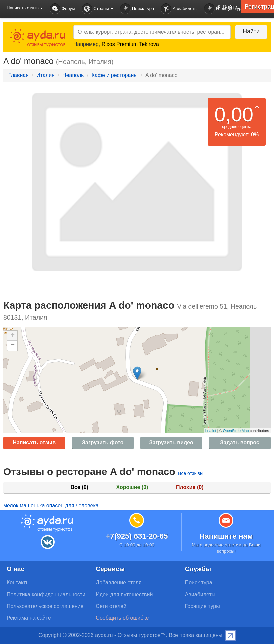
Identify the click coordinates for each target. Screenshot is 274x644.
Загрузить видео (171, 442)
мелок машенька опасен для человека (51, 505)
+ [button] (12, 336)
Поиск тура (137, 9)
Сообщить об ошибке (122, 618)
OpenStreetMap (236, 431)
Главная (18, 75)
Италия (45, 75)
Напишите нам (226, 536)
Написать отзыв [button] (25, 8)
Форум (62, 9)
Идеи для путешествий (124, 594)
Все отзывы (191, 473)
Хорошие (132, 487)
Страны (98, 9)
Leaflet (211, 431)
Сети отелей (111, 606)
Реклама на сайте (29, 618)
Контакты (18, 582)
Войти (225, 8)
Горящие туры (202, 606)
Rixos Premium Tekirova (130, 44)
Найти (250, 31)
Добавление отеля (118, 582)
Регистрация (259, 7)
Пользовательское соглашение (45, 606)
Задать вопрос (240, 442)
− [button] (12, 346)
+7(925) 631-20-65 (137, 536)
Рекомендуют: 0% (237, 134)
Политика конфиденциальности (46, 594)
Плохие (190, 487)
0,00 (234, 114)
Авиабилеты (179, 9)
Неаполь (73, 75)
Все (79, 487)
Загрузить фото (103, 442)
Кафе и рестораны (115, 75)
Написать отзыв (34, 442)
